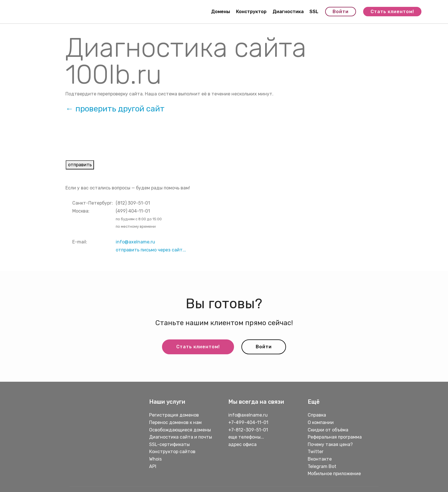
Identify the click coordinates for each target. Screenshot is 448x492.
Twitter (316, 452)
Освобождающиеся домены (180, 430)
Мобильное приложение (334, 474)
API (153, 466)
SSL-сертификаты (170, 444)
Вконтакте (320, 459)
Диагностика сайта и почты (181, 437)
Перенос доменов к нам (175, 422)
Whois (155, 459)
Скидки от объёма (328, 430)
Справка (317, 415)
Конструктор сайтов (172, 452)
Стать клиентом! (392, 12)
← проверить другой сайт (115, 109)
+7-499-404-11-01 (248, 422)
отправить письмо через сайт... (151, 250)
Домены (221, 12)
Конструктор (251, 12)
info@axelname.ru (135, 242)
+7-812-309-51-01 (248, 430)
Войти (341, 12)
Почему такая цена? (330, 444)
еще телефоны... (246, 437)
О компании (321, 422)
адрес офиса (242, 444)
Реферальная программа (335, 437)
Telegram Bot (322, 466)
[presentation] (109, 141)
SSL (314, 12)
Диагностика (288, 12)
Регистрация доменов (174, 415)
